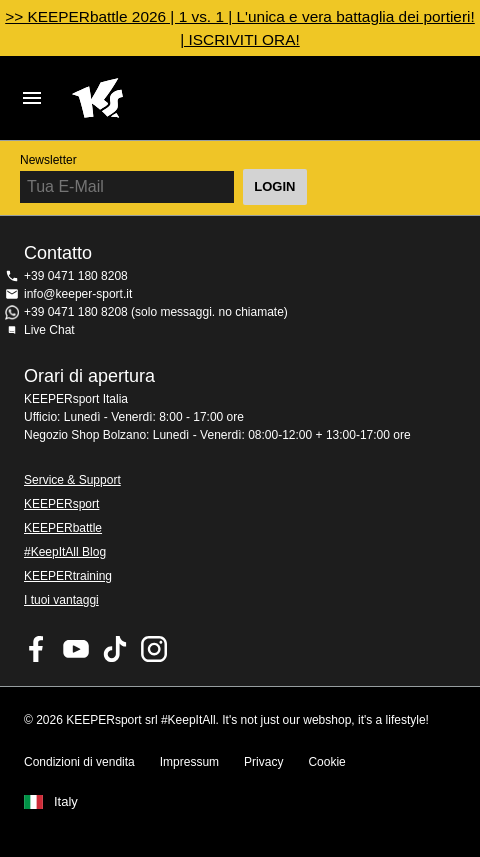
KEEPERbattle (63, 528)
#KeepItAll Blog (65, 552)
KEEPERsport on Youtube (76, 649)
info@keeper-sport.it (78, 294)
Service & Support (72, 480)
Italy (66, 802)
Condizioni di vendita (79, 762)
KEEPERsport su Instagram (154, 649)
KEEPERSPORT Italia (224, 98)
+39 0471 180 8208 (76, 276)
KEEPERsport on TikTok (115, 649)
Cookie (326, 762)
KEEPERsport (61, 504)
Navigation (32, 98)
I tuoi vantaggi (61, 600)
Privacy (263, 762)
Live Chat (49, 330)
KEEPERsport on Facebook (37, 649)
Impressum (189, 762)
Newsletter (48, 160)
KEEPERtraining (68, 576)
